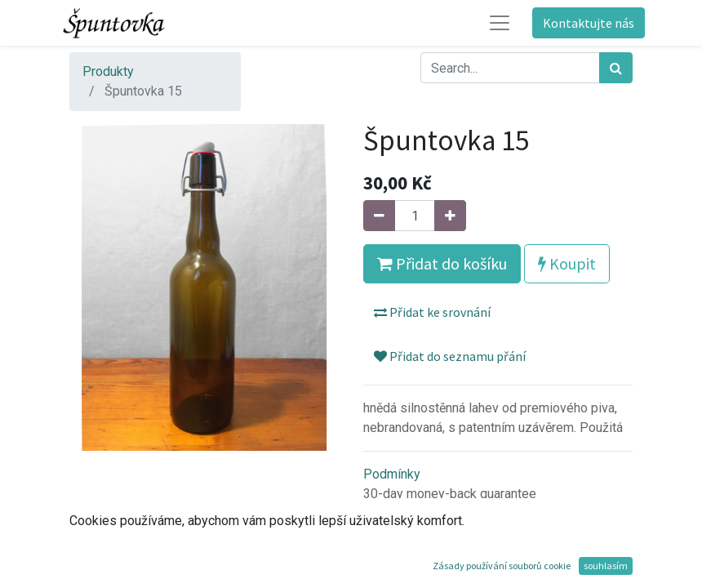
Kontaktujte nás (589, 23)
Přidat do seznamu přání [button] (450, 356)
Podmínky (392, 474)
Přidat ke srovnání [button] (432, 312)
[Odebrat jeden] (379, 216)
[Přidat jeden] (450, 216)
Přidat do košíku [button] (442, 263)
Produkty (108, 71)
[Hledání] (616, 68)
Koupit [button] (567, 263)
